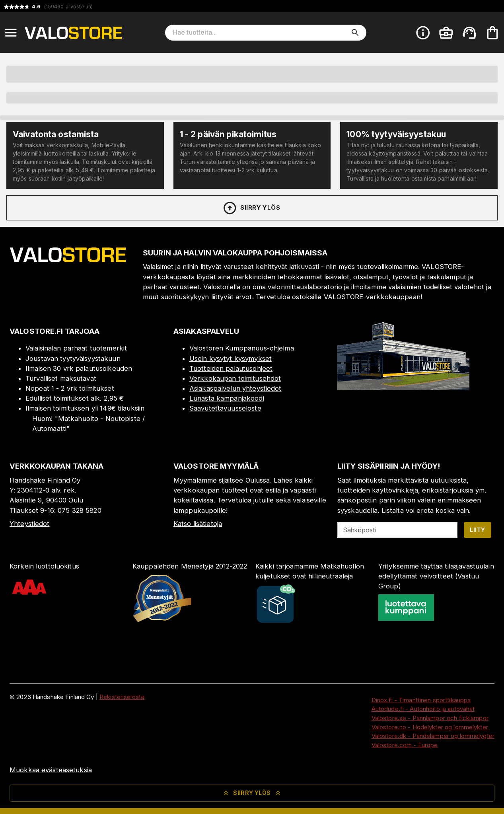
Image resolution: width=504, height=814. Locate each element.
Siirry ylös (251, 208)
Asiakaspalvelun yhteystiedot (235, 388)
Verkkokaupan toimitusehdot (235, 378)
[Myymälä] (403, 388)
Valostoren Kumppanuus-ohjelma (242, 348)
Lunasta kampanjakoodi (227, 398)
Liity (477, 530)
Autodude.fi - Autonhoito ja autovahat (423, 709)
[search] (355, 33)
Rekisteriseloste (122, 697)
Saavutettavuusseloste (225, 408)
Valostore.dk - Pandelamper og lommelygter (433, 736)
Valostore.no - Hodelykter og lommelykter (430, 727)
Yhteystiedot (30, 524)
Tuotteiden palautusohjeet (231, 368)
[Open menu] (11, 33)
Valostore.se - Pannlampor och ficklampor (430, 718)
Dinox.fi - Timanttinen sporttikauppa (421, 700)
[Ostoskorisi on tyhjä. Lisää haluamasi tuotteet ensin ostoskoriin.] (492, 33)
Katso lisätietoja (198, 524)
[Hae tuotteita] (260, 33)
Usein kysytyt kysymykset (231, 358)
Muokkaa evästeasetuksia (51, 770)
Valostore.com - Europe (405, 745)
